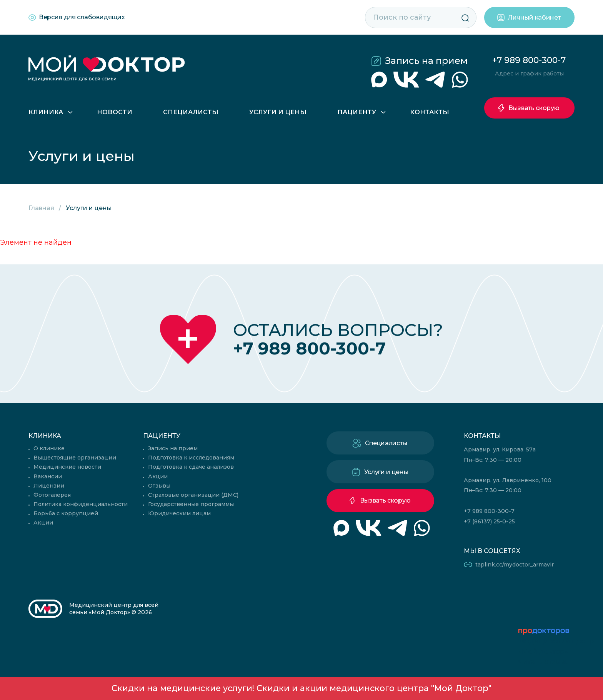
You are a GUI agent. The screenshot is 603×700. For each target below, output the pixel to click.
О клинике (49, 448)
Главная (41, 208)
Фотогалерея (52, 495)
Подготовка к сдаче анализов (191, 467)
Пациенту (357, 112)
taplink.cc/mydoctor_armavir (515, 565)
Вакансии (48, 476)
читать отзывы (544, 662)
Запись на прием (426, 61)
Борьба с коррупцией (66, 513)
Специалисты (191, 112)
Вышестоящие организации (75, 458)
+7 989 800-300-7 (529, 60)
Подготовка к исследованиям (191, 458)
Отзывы (159, 486)
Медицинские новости (67, 467)
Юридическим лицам (179, 513)
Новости (115, 112)
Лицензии (49, 486)
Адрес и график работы (529, 74)
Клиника (46, 112)
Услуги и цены (278, 112)
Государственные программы (191, 504)
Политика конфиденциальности (81, 504)
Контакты (430, 112)
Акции (43, 523)
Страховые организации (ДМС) (193, 495)
